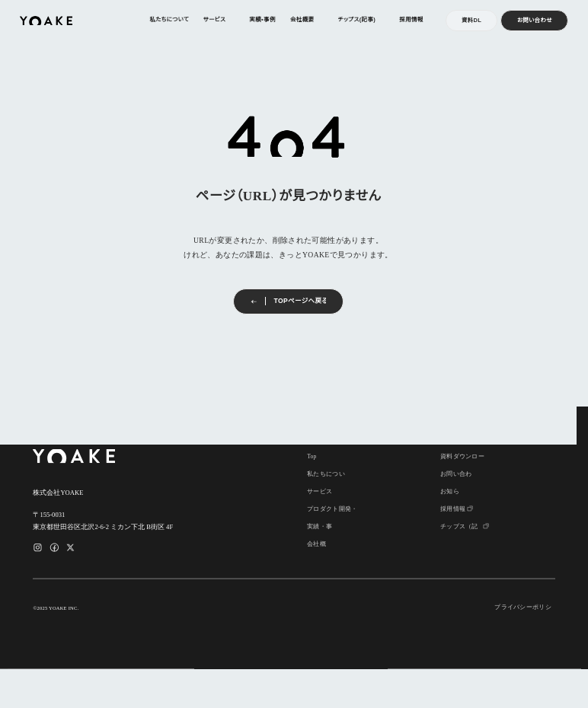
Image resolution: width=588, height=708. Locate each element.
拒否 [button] (321, 673)
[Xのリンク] (70, 548)
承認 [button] (267, 673)
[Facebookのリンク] (54, 548)
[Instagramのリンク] (38, 548)
